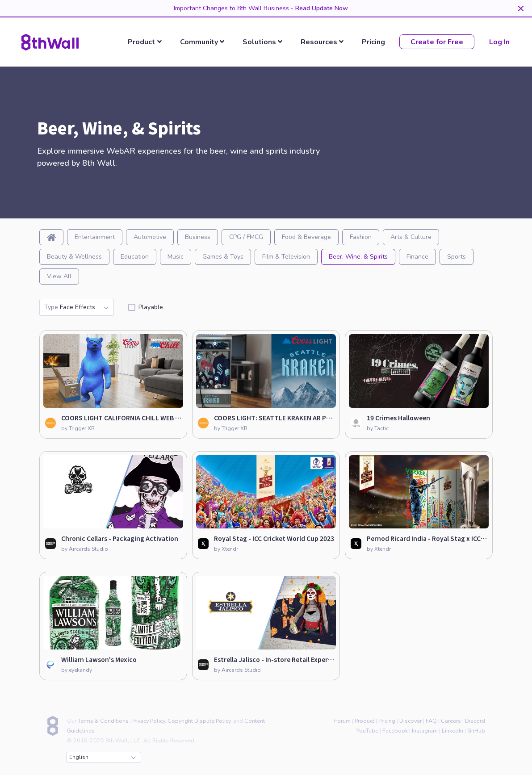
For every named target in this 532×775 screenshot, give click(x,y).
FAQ (431, 721)
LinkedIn (452, 731)
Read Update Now (322, 8)
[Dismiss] (521, 8)
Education (135, 257)
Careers (451, 721)
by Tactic (378, 428)
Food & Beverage (306, 237)
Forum (342, 721)
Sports (457, 257)
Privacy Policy (148, 721)
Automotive (150, 237)
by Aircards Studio (85, 549)
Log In (499, 42)
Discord (475, 721)
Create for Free (437, 42)
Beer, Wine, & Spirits (358, 257)
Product (364, 721)
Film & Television (286, 257)
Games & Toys (223, 257)
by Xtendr (226, 549)
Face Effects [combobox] (76, 307)
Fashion (361, 237)
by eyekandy (77, 670)
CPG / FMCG (246, 237)
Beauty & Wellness (74, 257)
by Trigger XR (78, 428)
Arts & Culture (411, 237)
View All (59, 276)
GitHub (476, 731)
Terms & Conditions (103, 721)
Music (176, 257)
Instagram (425, 731)
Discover (411, 721)
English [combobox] (102, 757)
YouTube (367, 731)
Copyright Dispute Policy (199, 721)
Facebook (395, 731)
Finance (417, 257)
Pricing (373, 42)
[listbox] (147, 42)
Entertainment (95, 237)
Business (198, 237)
